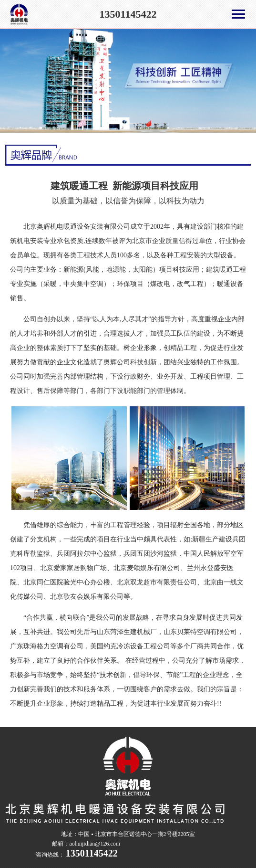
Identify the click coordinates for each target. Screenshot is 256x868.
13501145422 (128, 14)
